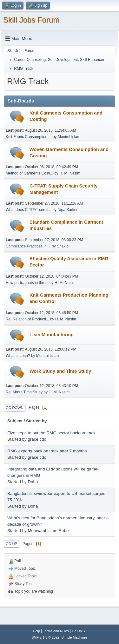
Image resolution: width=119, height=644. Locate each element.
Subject (15, 421)
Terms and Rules (56, 631)
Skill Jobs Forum (31, 20)
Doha (33, 482)
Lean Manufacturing (52, 335)
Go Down (15, 408)
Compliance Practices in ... (28, 246)
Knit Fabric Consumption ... (29, 137)
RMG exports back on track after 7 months (47, 451)
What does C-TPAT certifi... (29, 210)
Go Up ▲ (79, 631)
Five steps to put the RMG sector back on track (51, 433)
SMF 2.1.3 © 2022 (45, 637)
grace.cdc (37, 439)
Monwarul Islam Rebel (49, 531)
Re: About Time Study (24, 392)
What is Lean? (18, 356)
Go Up (11, 544)
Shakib (63, 246)
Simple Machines (75, 637)
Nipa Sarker (67, 210)
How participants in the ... (27, 283)
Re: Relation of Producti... (27, 319)
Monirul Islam (69, 137)
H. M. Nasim (70, 173)
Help (36, 631)
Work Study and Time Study (60, 371)
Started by (36, 421)
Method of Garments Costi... (30, 173)
